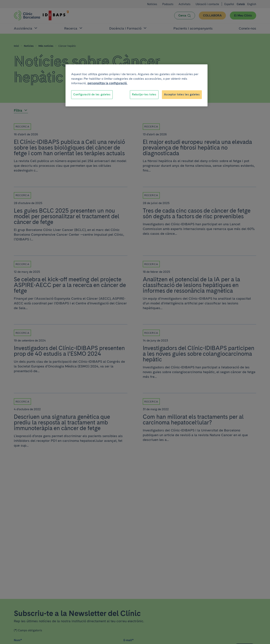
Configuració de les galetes (92, 94)
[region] (137, 85)
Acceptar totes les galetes (182, 94)
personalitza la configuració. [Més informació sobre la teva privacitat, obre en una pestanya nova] (107, 83)
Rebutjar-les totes (144, 94)
